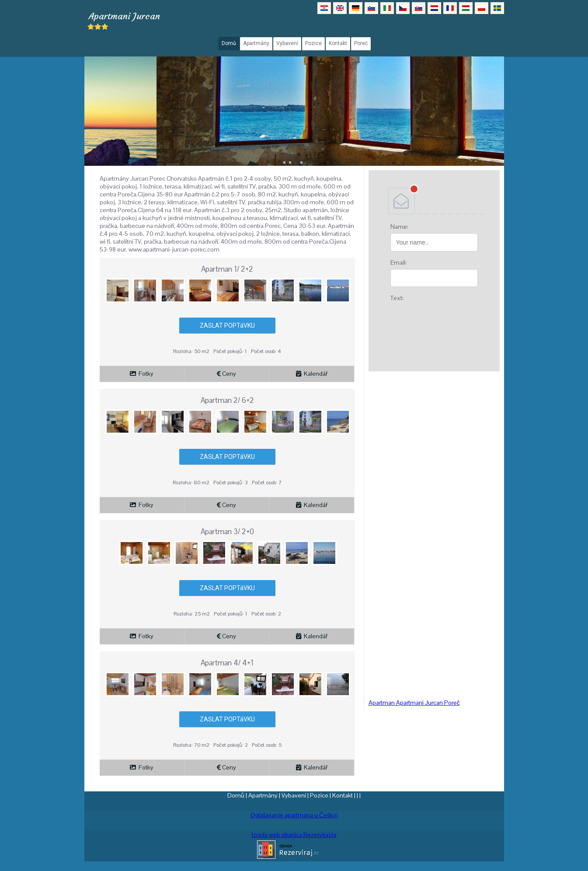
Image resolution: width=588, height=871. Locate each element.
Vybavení (294, 795)
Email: (398, 262)
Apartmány (263, 795)
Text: (397, 298)
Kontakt (343, 795)
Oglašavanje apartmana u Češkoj (294, 815)
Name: (399, 227)
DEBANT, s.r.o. (434, 201)
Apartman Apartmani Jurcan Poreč (414, 703)
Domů (236, 795)
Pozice (319, 795)
